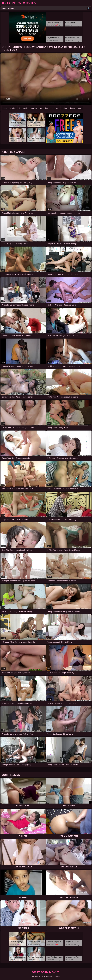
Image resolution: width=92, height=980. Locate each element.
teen (5, 108)
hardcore (49, 108)
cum (57, 108)
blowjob (13, 108)
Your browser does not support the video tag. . (46, 79)
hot (41, 108)
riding (64, 108)
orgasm (34, 108)
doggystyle (23, 108)
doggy (72, 108)
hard (80, 108)
